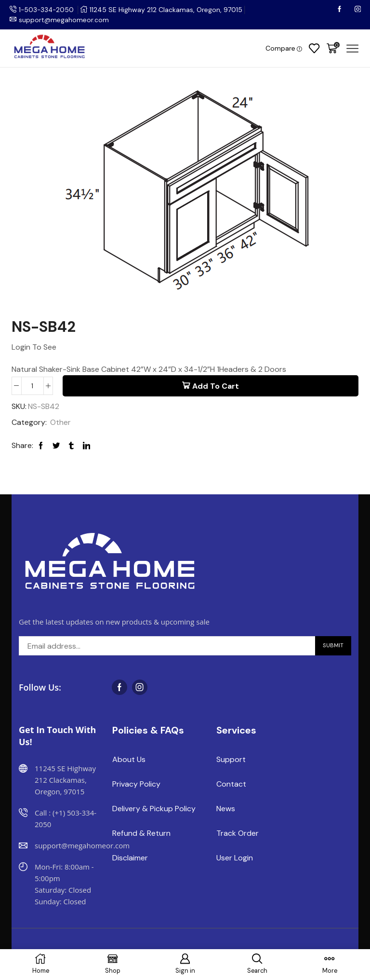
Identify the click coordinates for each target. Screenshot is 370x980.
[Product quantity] (33, 386)
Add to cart (216, 386)
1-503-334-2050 (47, 10)
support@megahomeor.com (64, 20)
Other (60, 423)
